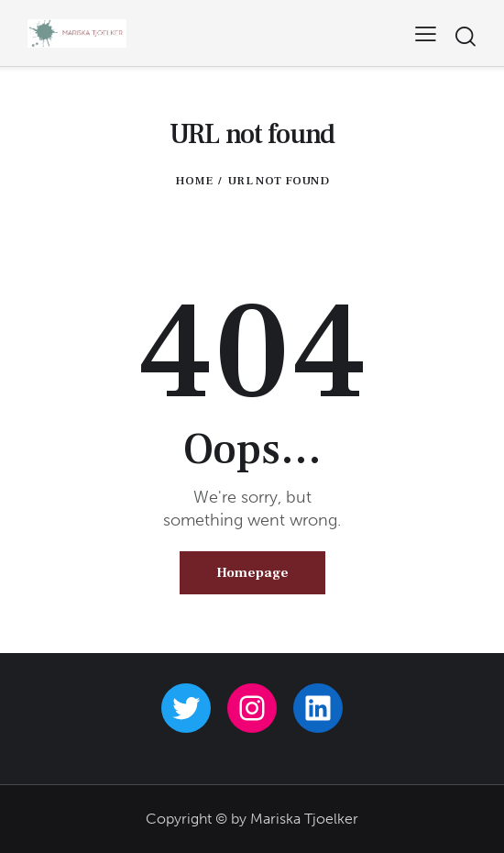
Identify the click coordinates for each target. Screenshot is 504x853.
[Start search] (465, 36)
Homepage (252, 573)
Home (194, 181)
